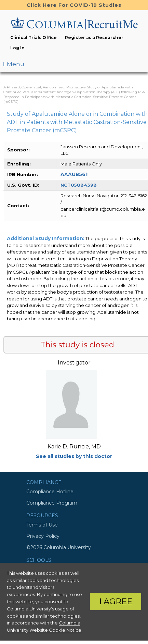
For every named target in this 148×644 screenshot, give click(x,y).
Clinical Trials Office (33, 38)
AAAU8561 (74, 174)
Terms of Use (42, 525)
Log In (17, 48)
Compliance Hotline (50, 492)
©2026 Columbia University (59, 547)
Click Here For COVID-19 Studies (74, 5)
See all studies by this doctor (74, 456)
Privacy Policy (43, 536)
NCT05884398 (79, 185)
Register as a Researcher (94, 38)
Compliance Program (52, 503)
